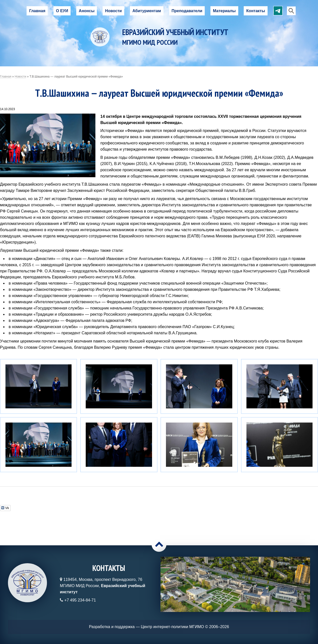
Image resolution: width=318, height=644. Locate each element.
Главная (37, 11)
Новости (113, 11)
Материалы (224, 11)
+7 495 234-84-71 (80, 600)
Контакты (256, 11)
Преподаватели (187, 11)
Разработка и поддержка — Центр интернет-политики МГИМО (146, 627)
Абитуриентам (147, 11)
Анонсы (87, 11)
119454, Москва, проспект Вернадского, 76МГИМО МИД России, (102, 586)
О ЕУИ (62, 11)
